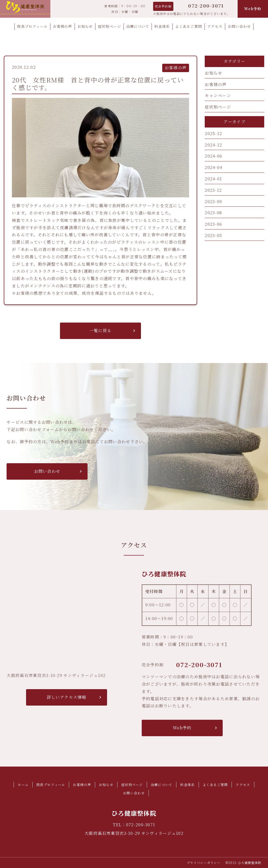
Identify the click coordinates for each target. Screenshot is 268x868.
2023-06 (213, 224)
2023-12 (213, 190)
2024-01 (213, 179)
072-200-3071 (206, 6)
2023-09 (213, 202)
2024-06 (213, 156)
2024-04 (213, 167)
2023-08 (213, 213)
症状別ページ (218, 107)
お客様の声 (216, 84)
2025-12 (213, 133)
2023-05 (213, 235)
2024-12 (213, 145)
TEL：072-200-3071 (134, 825)
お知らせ (213, 73)
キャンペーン (218, 96)
